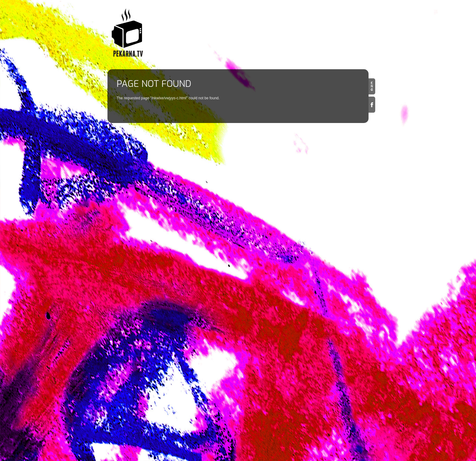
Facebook (372, 105)
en (372, 86)
